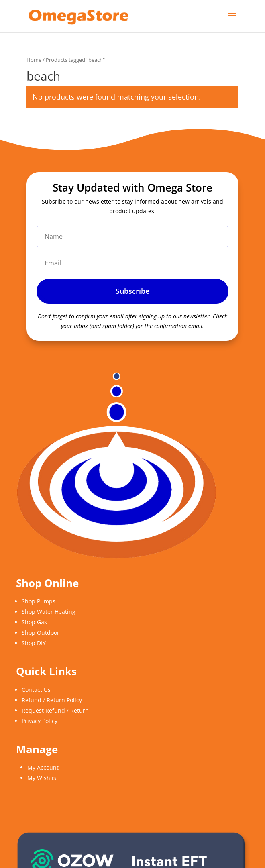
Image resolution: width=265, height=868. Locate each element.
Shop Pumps (39, 601)
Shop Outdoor (41, 633)
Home (34, 60)
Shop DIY (34, 643)
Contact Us (36, 690)
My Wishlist (43, 778)
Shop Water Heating (49, 612)
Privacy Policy (40, 721)
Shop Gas (34, 622)
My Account (43, 767)
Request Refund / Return (55, 710)
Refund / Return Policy (52, 700)
